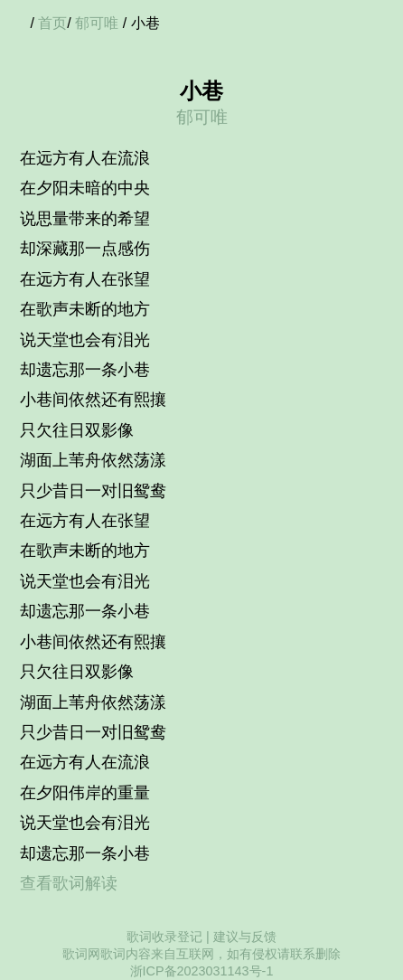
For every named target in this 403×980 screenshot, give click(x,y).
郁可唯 (97, 23)
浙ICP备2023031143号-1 (202, 971)
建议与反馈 (245, 937)
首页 (52, 23)
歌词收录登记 (164, 937)
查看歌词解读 (69, 883)
